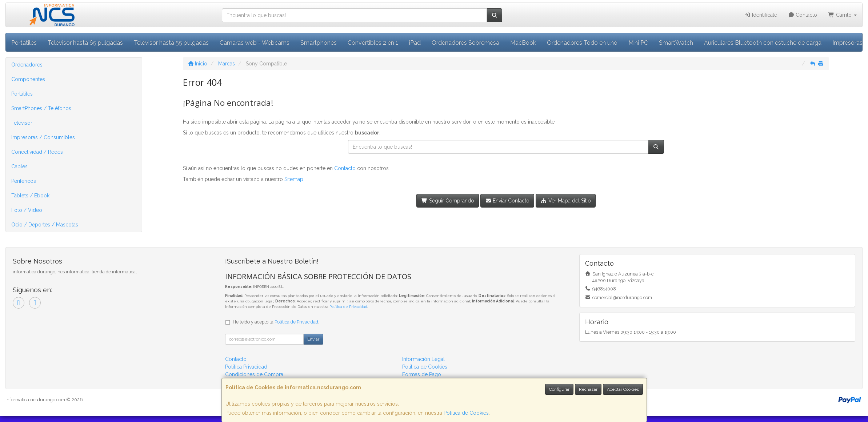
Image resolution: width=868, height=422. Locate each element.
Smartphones (319, 43)
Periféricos (24, 181)
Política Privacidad (246, 367)
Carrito (842, 15)
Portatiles (24, 43)
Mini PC (638, 43)
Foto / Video (27, 210)
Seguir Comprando (448, 201)
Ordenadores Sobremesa (465, 43)
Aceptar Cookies (623, 389)
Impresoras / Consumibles (43, 137)
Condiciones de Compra (254, 374)
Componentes (28, 79)
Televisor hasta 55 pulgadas (171, 43)
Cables (19, 166)
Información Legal (423, 359)
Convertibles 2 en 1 (373, 43)
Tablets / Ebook (30, 196)
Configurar (559, 389)
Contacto (803, 15)
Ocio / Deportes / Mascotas (45, 225)
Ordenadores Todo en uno (582, 43)
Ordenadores (27, 65)
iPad (415, 43)
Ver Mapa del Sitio (566, 201)
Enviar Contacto (507, 201)
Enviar (313, 339)
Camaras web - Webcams (255, 43)
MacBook (523, 43)
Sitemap (294, 179)
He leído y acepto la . (276, 322)
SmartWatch (676, 43)
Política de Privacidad (348, 307)
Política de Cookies (466, 413)
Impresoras (847, 43)
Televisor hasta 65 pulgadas (85, 43)
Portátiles (22, 94)
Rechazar (588, 389)
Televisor (22, 123)
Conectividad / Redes (37, 152)
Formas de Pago (422, 374)
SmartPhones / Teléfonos (41, 108)
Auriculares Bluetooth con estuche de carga (763, 43)
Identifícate (761, 15)
